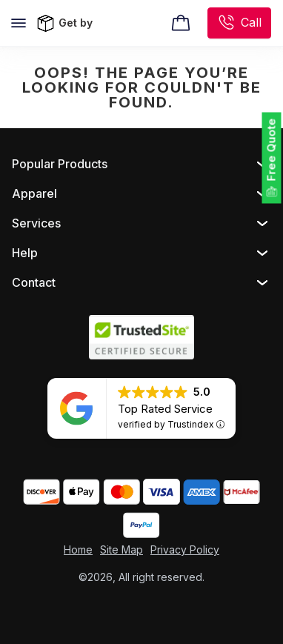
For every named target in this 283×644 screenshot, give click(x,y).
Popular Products (60, 164)
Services (36, 223)
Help (25, 253)
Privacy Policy (185, 550)
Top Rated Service (165, 409)
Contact (34, 282)
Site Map (121, 550)
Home (78, 550)
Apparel (34, 193)
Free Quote (272, 150)
